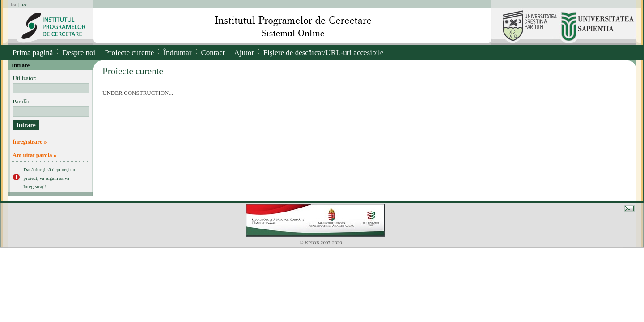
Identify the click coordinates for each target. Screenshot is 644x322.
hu (13, 4)
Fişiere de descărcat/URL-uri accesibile (324, 53)
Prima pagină (33, 53)
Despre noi (79, 53)
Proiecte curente (129, 53)
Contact (213, 53)
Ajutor (244, 53)
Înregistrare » (30, 142)
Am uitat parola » (34, 155)
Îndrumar (177, 53)
